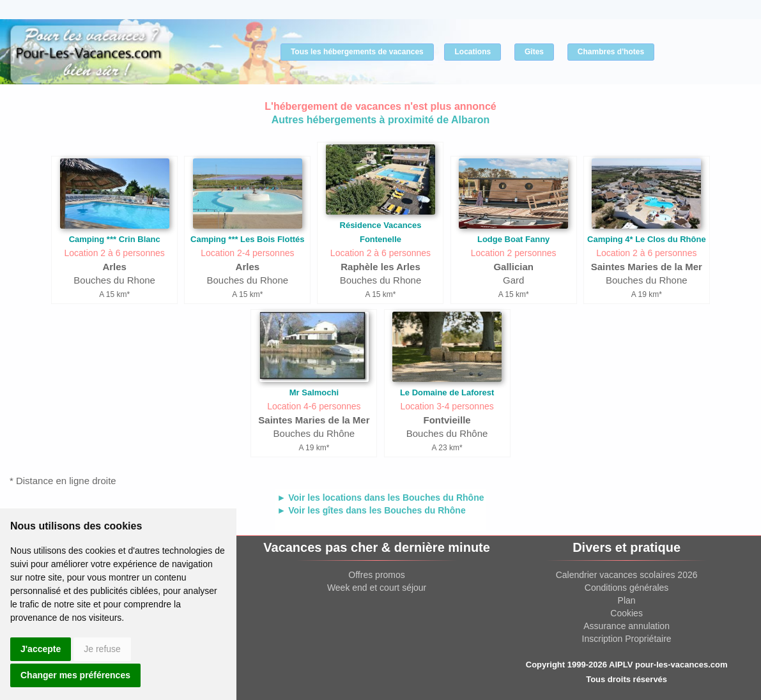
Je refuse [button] (102, 649)
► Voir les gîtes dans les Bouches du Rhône (371, 510)
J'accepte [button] (41, 649)
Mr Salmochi (314, 392)
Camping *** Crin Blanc (115, 239)
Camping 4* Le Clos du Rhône (647, 239)
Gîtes (534, 52)
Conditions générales (627, 588)
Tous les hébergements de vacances (357, 52)
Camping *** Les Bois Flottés (247, 239)
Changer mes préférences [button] (75, 675)
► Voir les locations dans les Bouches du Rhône (380, 498)
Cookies (626, 613)
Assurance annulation (626, 626)
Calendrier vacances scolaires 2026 (627, 575)
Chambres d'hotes (611, 52)
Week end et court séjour (377, 588)
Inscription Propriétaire (627, 639)
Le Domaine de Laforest (447, 392)
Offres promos (376, 575)
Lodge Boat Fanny (513, 239)
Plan (627, 600)
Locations (473, 52)
